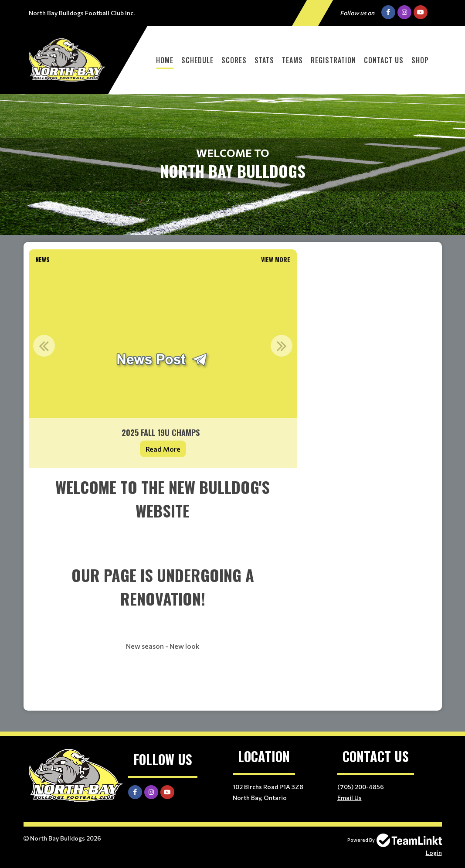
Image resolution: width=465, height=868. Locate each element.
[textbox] (163, 589)
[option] (163, 368)
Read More (163, 449)
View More (276, 259)
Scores (234, 60)
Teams (292, 60)
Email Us (350, 798)
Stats (264, 60)
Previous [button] (44, 346)
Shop (420, 60)
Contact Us (384, 60)
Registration (333, 60)
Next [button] (282, 346)
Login (434, 853)
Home (165, 60)
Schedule (197, 60)
